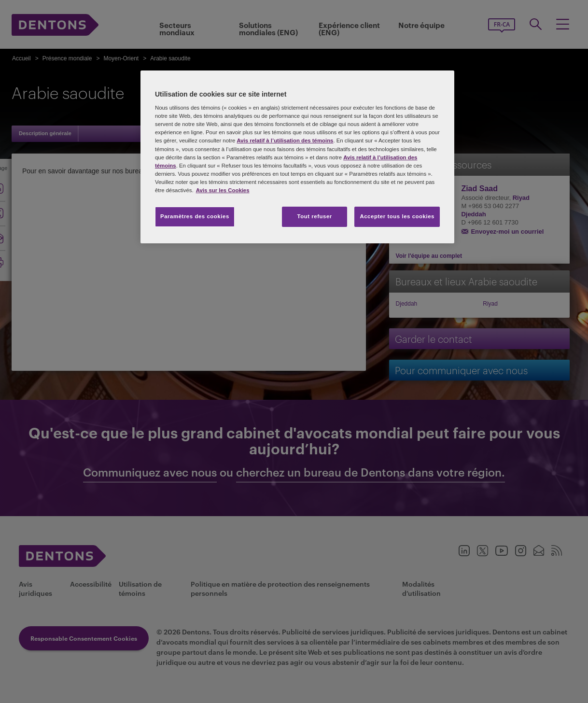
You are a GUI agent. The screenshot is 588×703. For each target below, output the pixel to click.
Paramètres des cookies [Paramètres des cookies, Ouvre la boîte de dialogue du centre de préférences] (195, 216)
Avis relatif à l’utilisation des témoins (285, 141)
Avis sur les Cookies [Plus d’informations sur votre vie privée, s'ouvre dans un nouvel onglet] (223, 190)
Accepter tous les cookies (397, 216)
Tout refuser (314, 216)
